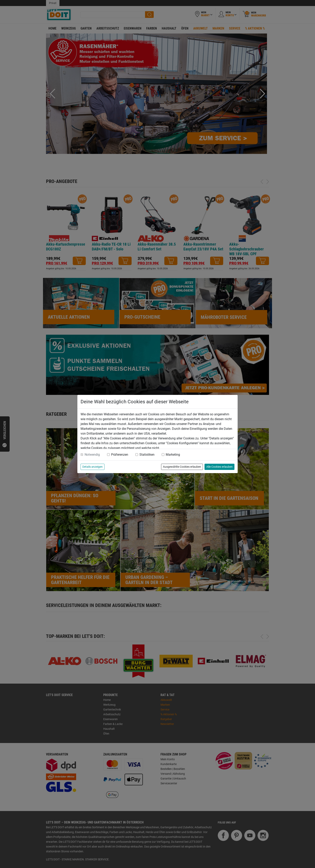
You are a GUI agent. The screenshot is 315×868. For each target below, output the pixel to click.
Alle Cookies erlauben (219, 467)
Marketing (173, 455)
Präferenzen (120, 455)
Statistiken (147, 455)
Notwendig (92, 455)
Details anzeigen (93, 467)
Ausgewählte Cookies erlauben (182, 467)
